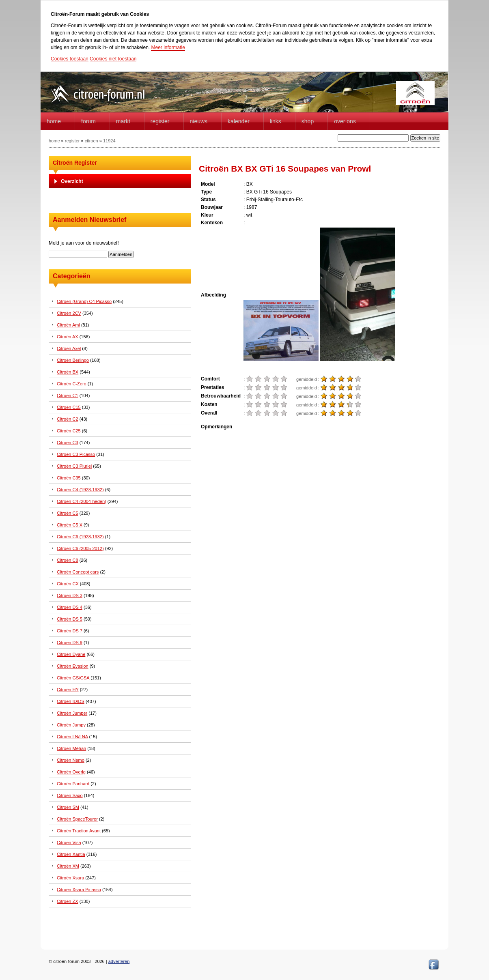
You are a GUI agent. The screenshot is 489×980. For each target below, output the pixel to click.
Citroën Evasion (73, 666)
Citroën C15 (69, 407)
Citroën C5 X (70, 525)
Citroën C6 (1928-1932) (80, 537)
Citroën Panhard (73, 784)
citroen (92, 141)
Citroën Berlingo (73, 360)
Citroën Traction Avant (79, 831)
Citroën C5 (68, 513)
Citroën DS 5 (70, 619)
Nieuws (199, 121)
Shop (308, 121)
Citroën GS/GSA (73, 678)
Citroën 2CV (69, 313)
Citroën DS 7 (70, 631)
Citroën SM (68, 807)
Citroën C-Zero (72, 384)
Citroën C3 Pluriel (74, 466)
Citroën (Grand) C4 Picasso (84, 301)
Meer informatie (168, 47)
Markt (123, 121)
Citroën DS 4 (70, 607)
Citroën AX (68, 337)
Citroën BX (68, 372)
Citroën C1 (68, 395)
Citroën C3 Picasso (76, 454)
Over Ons (345, 121)
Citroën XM (68, 866)
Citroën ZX (68, 901)
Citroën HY (68, 690)
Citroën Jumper (72, 713)
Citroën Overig (71, 772)
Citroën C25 (69, 431)
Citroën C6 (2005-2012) (80, 548)
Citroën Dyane (71, 654)
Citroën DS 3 (70, 595)
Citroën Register (75, 163)
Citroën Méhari (71, 748)
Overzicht (72, 181)
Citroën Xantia (71, 854)
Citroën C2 (68, 419)
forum (88, 121)
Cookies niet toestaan (113, 59)
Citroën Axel (69, 348)
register (72, 141)
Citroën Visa (69, 842)
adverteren (119, 961)
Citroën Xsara (70, 878)
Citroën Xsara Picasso (79, 890)
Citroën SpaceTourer (77, 819)
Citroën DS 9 (70, 643)
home (54, 121)
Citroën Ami (68, 325)
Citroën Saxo (70, 795)
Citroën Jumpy (71, 725)
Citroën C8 (68, 560)
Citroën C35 (69, 478)
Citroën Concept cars (78, 572)
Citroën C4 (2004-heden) (82, 501)
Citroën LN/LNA (72, 737)
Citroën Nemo (71, 760)
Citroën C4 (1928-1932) (80, 490)
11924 (109, 141)
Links (276, 121)
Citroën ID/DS (71, 701)
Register (160, 121)
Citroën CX (68, 584)
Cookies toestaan (70, 59)
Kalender (239, 121)
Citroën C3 (68, 443)
